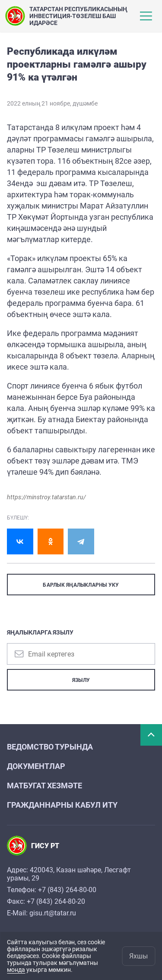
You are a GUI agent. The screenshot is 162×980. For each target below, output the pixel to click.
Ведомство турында (50, 747)
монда (16, 970)
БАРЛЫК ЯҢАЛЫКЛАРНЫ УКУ (81, 585)
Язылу (81, 680)
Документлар (36, 766)
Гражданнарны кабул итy (62, 805)
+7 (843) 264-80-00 (67, 890)
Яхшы (138, 956)
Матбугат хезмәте (44, 786)
